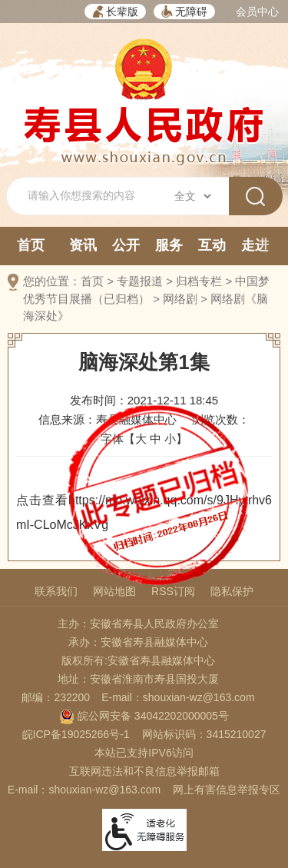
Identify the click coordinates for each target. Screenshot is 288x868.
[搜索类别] (192, 196)
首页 (31, 245)
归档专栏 (199, 281)
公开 (126, 245)
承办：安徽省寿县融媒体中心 (138, 642)
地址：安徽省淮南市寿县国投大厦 (138, 679)
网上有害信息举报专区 (227, 790)
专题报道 (140, 281)
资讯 (83, 245)
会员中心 (257, 12)
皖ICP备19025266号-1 (76, 734)
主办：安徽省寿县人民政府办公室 (138, 624)
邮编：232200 (56, 697)
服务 (169, 245)
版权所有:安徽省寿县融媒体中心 (138, 660)
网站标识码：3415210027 (204, 734)
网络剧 (180, 299)
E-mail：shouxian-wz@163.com (178, 697)
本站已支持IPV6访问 (144, 753)
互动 (212, 245)
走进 (255, 245)
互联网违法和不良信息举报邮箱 (144, 771)
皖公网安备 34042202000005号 (144, 716)
